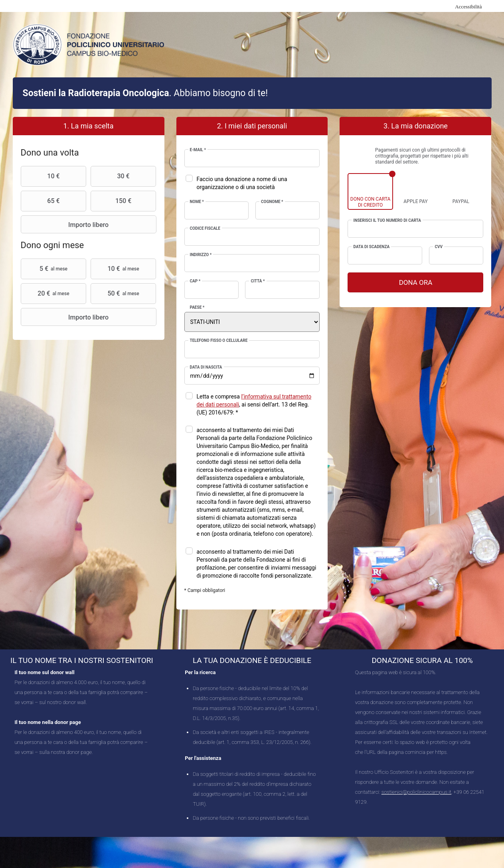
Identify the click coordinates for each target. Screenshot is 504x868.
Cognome (272, 202)
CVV (439, 247)
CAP (195, 281)
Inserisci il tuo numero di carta (387, 220)
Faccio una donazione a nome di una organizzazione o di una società (242, 183)
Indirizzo (201, 255)
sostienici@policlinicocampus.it (416, 792)
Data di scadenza (371, 247)
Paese (197, 307)
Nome (197, 202)
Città (258, 281)
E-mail (198, 150)
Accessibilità (468, 7)
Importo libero (66, 225)
